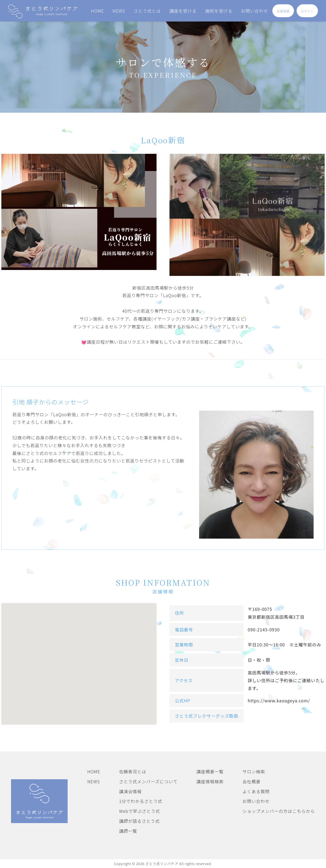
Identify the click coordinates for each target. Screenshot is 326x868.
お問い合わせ (254, 11)
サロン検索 (254, 771)
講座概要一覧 (210, 771)
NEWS (119, 11)
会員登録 (283, 11)
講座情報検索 (210, 781)
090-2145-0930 (264, 629)
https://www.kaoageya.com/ (279, 700)
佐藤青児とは (133, 771)
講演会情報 (130, 791)
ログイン (307, 11)
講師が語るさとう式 (139, 821)
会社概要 (252, 781)
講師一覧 (128, 831)
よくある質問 (256, 791)
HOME (98, 11)
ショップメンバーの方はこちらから (279, 811)
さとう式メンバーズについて (148, 781)
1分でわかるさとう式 (141, 801)
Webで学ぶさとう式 (140, 811)
